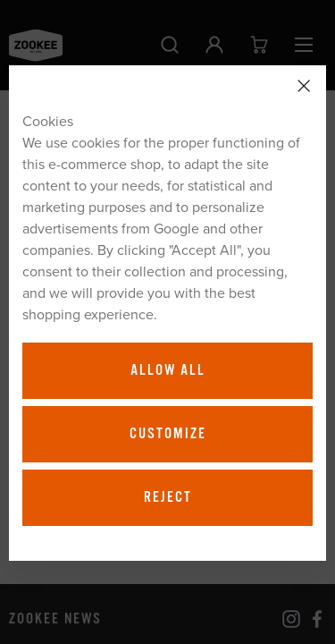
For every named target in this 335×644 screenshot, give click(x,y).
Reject (168, 497)
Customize (168, 434)
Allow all (168, 370)
